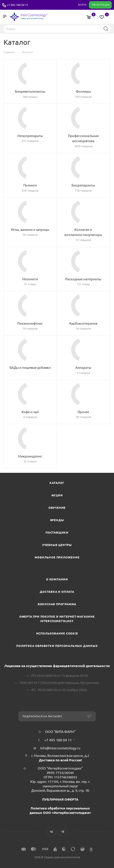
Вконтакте (51, 832)
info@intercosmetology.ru (60, 748)
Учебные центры (57, 545)
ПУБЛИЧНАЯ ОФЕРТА (60, 799)
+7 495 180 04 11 (18, 5)
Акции (57, 495)
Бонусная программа (57, 604)
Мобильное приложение (57, 557)
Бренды (57, 520)
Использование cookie (57, 633)
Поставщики (57, 532)
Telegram (63, 832)
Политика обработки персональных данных (57, 646)
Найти (106, 29)
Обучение (57, 508)
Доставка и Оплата (57, 592)
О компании (57, 579)
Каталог (57, 483)
